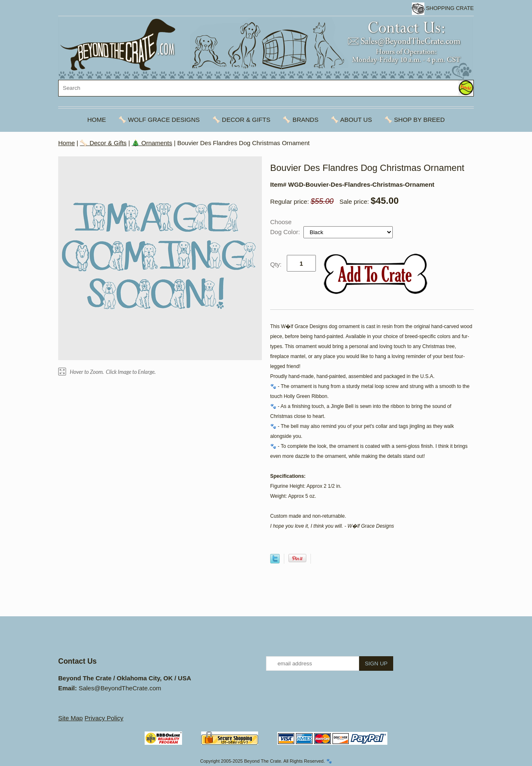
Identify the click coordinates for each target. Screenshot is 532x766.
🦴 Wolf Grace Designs (159, 120)
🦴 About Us (351, 120)
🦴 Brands (300, 120)
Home (97, 120)
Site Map (70, 718)
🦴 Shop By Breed (415, 120)
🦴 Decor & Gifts (241, 120)
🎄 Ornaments (152, 143)
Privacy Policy (104, 718)
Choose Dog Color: (286, 227)
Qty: (276, 264)
